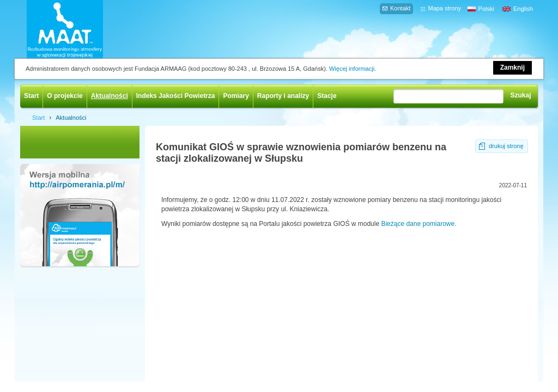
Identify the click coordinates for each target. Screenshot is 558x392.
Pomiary (236, 96)
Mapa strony (444, 8)
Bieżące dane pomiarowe (418, 224)
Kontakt (400, 8)
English (523, 9)
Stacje (327, 96)
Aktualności (110, 96)
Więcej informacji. (353, 69)
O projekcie (65, 96)
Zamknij (512, 68)
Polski (486, 9)
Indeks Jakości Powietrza (176, 96)
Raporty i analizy (283, 96)
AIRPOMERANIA (81, 29)
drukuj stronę (506, 146)
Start (31, 96)
